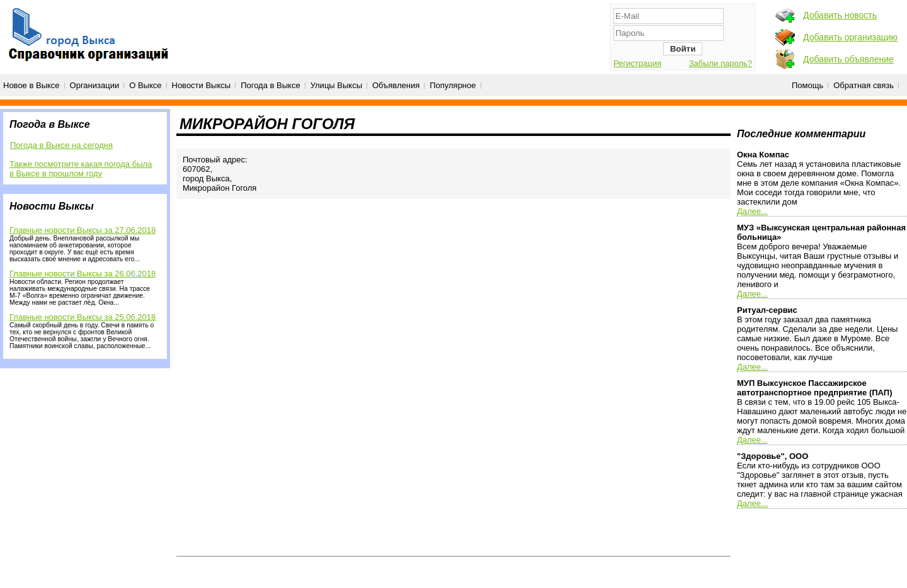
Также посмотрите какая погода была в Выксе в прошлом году (81, 169)
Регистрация (637, 63)
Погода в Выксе (271, 85)
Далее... (752, 211)
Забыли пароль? (721, 63)
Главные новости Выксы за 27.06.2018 (83, 230)
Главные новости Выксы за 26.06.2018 (83, 274)
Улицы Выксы (336, 85)
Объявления (396, 85)
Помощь (807, 85)
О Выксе (145, 85)
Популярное (453, 85)
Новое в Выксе (31, 85)
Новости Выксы (202, 85)
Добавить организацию (850, 37)
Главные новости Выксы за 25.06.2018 (83, 317)
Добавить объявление (848, 59)
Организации (95, 85)
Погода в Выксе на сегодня (61, 145)
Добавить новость (840, 15)
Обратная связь (864, 85)
